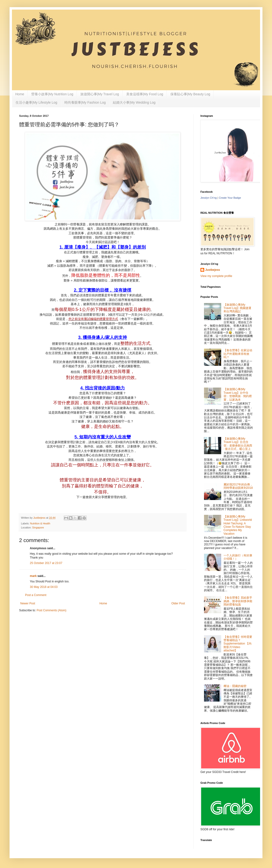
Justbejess (213, 270)
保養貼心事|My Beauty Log (190, 94)
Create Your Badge (230, 198)
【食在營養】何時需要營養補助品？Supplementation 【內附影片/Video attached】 (238, 644)
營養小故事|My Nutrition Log (52, 94)
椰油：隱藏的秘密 (235, 686)
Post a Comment (36, 595)
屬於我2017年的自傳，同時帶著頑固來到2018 (238, 486)
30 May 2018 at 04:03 (44, 587)
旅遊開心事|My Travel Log (100, 94)
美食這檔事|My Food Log (145, 94)
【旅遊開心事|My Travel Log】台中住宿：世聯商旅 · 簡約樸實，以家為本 (238, 394)
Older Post (178, 603)
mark (33, 576)
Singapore (38, 527)
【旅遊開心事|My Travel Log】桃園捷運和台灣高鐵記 (237, 308)
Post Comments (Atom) (51, 610)
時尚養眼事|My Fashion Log (85, 102)
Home (20, 94)
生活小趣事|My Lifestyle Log (36, 102)
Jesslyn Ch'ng (209, 198)
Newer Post (28, 603)
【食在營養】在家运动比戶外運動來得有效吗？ (238, 354)
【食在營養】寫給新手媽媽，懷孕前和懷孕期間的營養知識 (238, 601)
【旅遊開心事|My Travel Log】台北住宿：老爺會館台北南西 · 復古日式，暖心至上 (238, 444)
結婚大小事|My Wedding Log (134, 102)
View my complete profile (216, 276)
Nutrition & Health (40, 523)
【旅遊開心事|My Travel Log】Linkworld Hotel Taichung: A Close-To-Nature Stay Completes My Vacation (238, 525)
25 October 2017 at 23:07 (46, 563)
